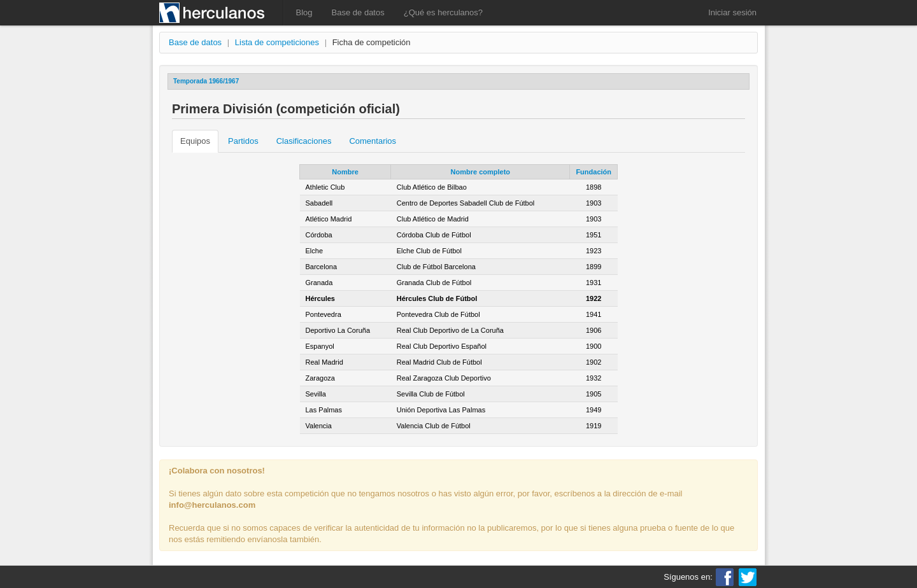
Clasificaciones (304, 141)
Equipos (195, 141)
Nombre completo (481, 172)
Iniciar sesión (732, 12)
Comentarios (373, 141)
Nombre (345, 172)
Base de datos (358, 12)
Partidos (243, 141)
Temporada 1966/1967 (206, 81)
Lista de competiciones (277, 42)
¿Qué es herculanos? (443, 12)
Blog (304, 12)
